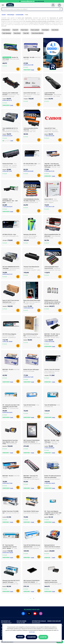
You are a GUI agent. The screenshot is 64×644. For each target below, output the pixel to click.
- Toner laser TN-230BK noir (12, 513)
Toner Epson (45, 30)
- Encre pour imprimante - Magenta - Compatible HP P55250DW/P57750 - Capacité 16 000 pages (10, 338)
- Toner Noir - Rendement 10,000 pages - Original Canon (32, 95)
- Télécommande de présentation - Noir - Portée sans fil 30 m (53, 97)
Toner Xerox (17, 34)
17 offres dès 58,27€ (7, 207)
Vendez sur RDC (21, 623)
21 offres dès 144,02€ (50, 484)
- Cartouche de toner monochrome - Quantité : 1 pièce (32, 269)
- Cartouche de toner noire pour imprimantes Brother (52, 480)
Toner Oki (26, 34)
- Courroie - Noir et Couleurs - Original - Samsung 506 (31, 237)
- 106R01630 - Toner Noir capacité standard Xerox (53, 584)
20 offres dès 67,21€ (7, 275)
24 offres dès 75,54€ (7, 484)
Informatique (11, 15)
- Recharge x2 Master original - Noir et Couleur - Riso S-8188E (32, 338)
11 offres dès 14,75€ (49, 207)
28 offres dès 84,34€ (28, 172)
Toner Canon (24, 30)
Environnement (36, 623)
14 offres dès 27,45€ (28, 308)
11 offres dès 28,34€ (49, 136)
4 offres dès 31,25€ (7, 172)
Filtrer (60, 642)
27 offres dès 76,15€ (49, 172)
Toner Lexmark (35, 30)
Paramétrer (31, 637)
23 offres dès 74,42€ (28, 377)
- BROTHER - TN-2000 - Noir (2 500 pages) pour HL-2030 (52, 338)
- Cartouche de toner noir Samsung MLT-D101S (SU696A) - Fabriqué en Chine (11, 271)
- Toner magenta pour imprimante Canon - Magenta (51, 201)
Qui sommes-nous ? (6, 623)
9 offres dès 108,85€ (7, 342)
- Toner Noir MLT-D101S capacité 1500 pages (10, 584)
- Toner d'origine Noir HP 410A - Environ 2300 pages (52, 372)
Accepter (46, 637)
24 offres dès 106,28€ (8, 553)
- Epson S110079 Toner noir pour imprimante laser (9, 304)
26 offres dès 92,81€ (7, 413)
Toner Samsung (7, 34)
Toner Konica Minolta (37, 34)
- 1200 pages (9, 203)
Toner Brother (6, 30)
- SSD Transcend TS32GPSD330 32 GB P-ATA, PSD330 (32, 584)
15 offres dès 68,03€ (49, 448)
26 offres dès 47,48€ (28, 65)
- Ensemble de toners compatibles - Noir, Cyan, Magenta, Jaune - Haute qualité (53, 271)
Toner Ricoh (55, 30)
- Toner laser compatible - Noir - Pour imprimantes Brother (30, 132)
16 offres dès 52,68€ (49, 342)
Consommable (20, 15)
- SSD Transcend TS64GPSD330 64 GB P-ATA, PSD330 (32, 444)
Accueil (4, 15)
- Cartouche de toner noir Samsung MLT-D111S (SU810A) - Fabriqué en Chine (11, 132)
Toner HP (15, 30)
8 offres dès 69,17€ (7, 101)
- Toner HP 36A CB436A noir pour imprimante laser (32, 549)
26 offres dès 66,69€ (7, 136)
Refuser (17, 637)
